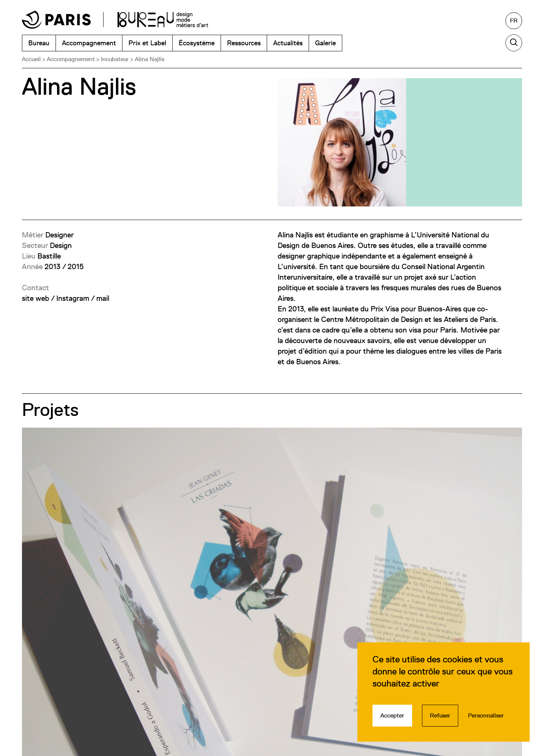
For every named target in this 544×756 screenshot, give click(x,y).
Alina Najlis (150, 59)
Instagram (73, 298)
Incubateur (115, 59)
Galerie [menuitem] (325, 43)
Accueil (31, 59)
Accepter (392, 715)
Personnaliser (486, 715)
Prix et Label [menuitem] (147, 43)
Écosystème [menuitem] (197, 43)
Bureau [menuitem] (39, 43)
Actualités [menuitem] (288, 43)
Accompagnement (71, 59)
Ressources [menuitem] (244, 43)
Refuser (440, 715)
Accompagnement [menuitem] (89, 43)
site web (36, 298)
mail (103, 298)
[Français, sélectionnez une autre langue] (514, 21)
